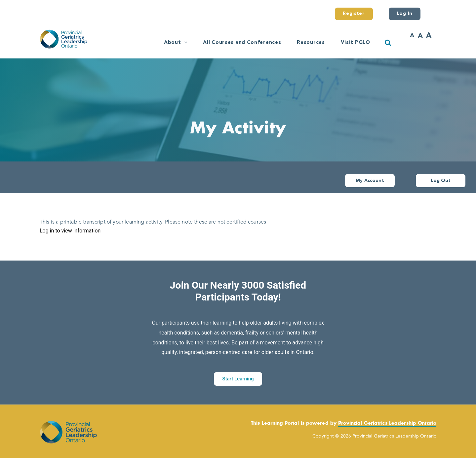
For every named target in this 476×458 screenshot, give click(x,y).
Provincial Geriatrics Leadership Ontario (387, 423)
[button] (184, 43)
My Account (370, 181)
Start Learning (238, 379)
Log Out (441, 181)
